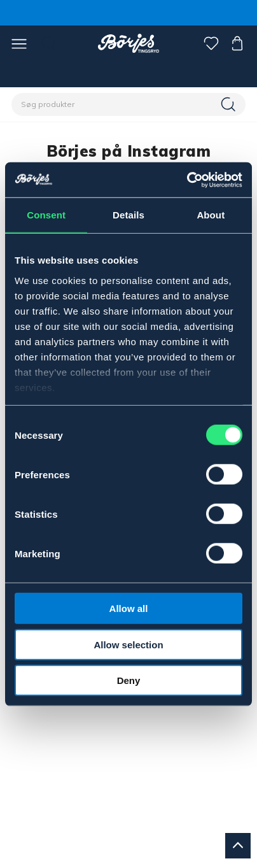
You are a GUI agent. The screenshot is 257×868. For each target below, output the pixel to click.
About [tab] (211, 215)
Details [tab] (128, 215)
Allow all (129, 608)
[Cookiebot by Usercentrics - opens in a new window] (187, 180)
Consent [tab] (46, 215)
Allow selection (128, 644)
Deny (129, 680)
